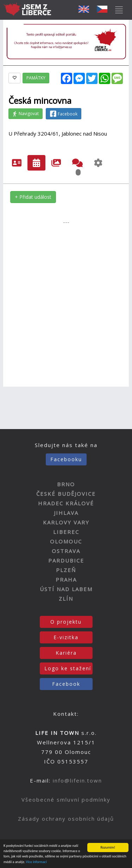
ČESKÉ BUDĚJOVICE (66, 494)
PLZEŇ (66, 570)
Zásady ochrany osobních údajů (66, 819)
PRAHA (66, 579)
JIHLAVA (66, 513)
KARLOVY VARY (66, 522)
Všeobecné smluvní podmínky (66, 799)
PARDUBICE (66, 560)
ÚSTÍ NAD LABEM (66, 589)
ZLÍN (66, 599)
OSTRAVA (66, 551)
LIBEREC (66, 532)
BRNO (66, 484)
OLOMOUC (66, 541)
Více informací (36, 862)
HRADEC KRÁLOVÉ (66, 503)
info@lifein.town (77, 780)
